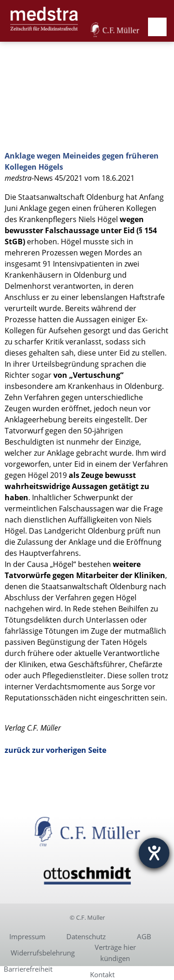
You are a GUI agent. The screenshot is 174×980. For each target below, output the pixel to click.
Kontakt (102, 974)
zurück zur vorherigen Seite (55, 750)
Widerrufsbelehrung (43, 953)
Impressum (27, 936)
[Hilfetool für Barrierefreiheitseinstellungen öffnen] (154, 853)
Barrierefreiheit (28, 969)
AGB (144, 936)
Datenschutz (86, 936)
